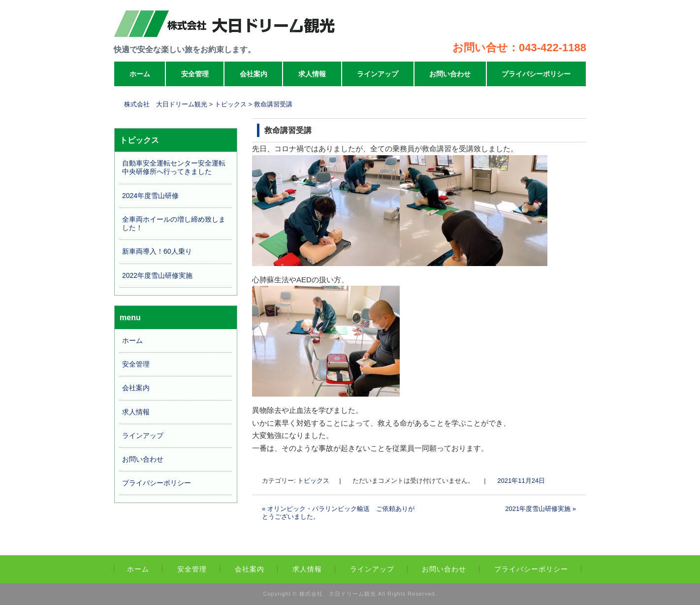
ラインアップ (378, 74)
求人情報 (312, 74)
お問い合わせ (450, 74)
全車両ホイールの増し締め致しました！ (174, 223)
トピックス (313, 481)
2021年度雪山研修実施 (541, 509)
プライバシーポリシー (536, 74)
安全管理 (195, 74)
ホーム (140, 74)
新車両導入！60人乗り (157, 251)
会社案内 (254, 74)
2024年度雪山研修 (150, 196)
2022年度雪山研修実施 (157, 275)
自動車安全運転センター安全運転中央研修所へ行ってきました (174, 167)
